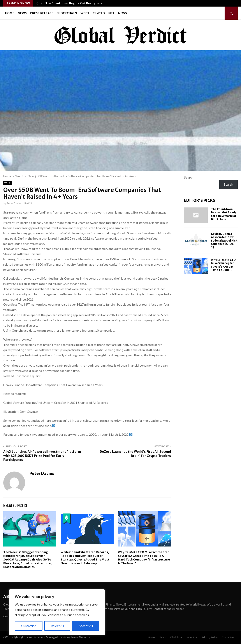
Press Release (42, 13)
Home (10, 13)
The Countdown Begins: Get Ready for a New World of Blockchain (224, 214)
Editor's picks (200, 200)
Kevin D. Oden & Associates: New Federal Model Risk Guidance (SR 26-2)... (224, 241)
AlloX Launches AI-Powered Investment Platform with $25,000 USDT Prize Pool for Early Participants (42, 456)
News (22, 13)
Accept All (86, 626)
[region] (57, 612)
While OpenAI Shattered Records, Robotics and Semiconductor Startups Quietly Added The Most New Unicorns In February (85, 558)
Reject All (57, 626)
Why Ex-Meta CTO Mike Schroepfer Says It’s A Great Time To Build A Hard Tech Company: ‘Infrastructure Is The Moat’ (144, 558)
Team (163, 637)
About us (192, 637)
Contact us (228, 637)
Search (189, 177)
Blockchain (67, 13)
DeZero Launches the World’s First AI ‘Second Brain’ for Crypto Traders (135, 454)
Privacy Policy (210, 637)
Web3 (85, 13)
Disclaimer (177, 637)
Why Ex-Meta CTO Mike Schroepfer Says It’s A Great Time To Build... (223, 265)
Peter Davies (14, 203)
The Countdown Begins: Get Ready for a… (75, 3)
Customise (29, 626)
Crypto (99, 13)
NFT (111, 13)
